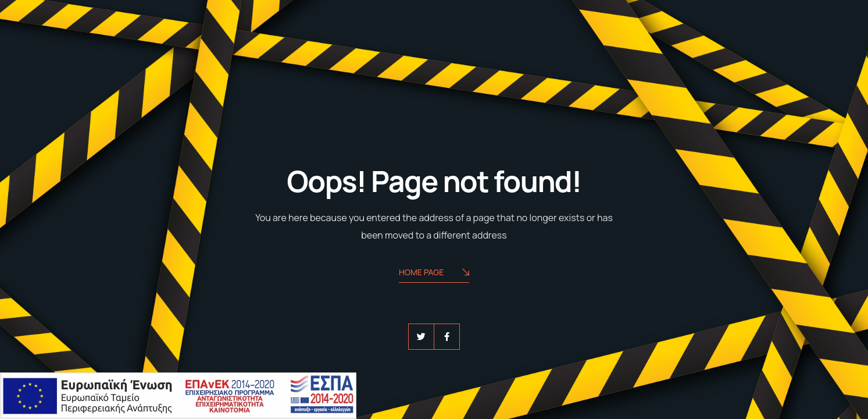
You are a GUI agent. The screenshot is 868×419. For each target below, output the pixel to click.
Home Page (434, 273)
